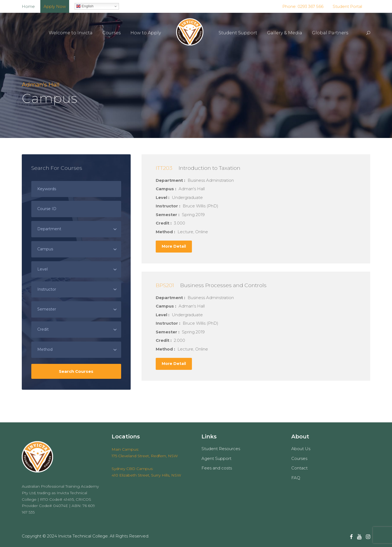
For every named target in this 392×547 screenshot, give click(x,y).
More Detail (174, 246)
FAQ (296, 478)
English (85, 6)
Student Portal (347, 6)
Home (28, 6)
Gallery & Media (285, 33)
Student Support (238, 33)
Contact (299, 468)
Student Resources (221, 449)
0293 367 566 (310, 6)
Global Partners (330, 33)
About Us (301, 449)
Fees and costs (217, 468)
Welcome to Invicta (71, 33)
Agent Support (216, 458)
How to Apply (146, 33)
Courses (111, 33)
